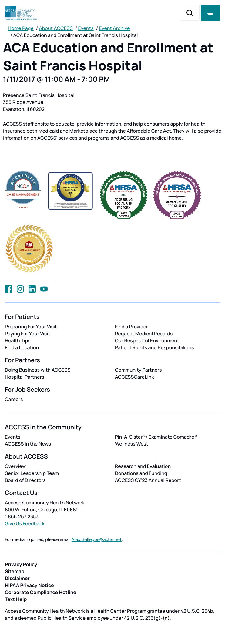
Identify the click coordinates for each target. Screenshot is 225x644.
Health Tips (18, 340)
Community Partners (138, 370)
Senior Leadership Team (32, 473)
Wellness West (132, 444)
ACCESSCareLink (134, 377)
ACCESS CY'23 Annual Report (148, 480)
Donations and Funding (141, 473)
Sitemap (15, 571)
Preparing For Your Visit (31, 327)
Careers (14, 399)
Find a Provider (131, 327)
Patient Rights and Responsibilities (154, 347)
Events (86, 28)
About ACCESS (56, 28)
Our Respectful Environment (147, 340)
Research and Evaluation (143, 466)
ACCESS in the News (28, 444)
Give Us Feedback (25, 523)
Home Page (21, 28)
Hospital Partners (25, 377)
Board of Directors (25, 480)
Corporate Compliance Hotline (40, 592)
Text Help (16, 599)
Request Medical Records (144, 334)
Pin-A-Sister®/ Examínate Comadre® (156, 437)
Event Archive (114, 28)
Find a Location (22, 347)
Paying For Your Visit (27, 334)
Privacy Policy (21, 564)
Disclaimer (17, 578)
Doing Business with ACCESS (38, 370)
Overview (15, 466)
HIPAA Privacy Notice (29, 585)
